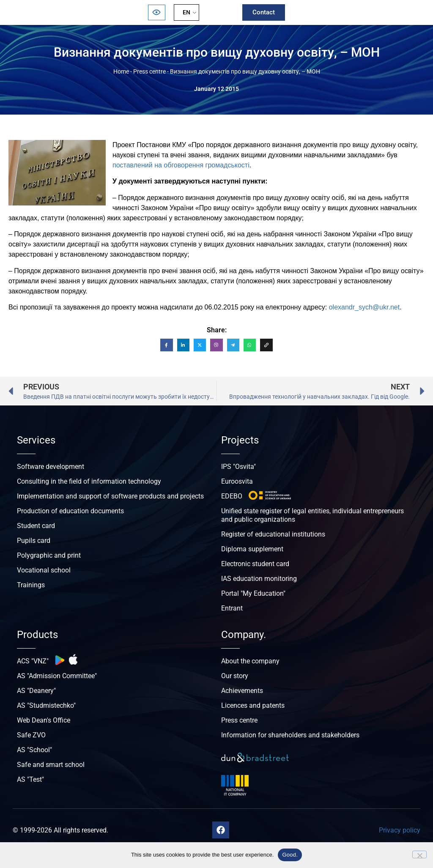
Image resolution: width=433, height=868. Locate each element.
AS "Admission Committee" (57, 676)
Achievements (242, 691)
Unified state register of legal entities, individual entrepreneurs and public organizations (312, 515)
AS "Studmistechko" (46, 705)
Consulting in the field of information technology (89, 481)
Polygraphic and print (49, 555)
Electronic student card (255, 564)
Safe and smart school (51, 765)
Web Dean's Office (44, 720)
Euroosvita (237, 481)
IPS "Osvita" (238, 467)
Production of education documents (70, 511)
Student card (36, 526)
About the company (250, 661)
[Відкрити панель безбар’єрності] (156, 12)
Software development (51, 467)
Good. (290, 855)
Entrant (232, 608)
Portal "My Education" (253, 593)
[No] (419, 854)
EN (186, 12)
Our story (235, 676)
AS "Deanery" (36, 691)
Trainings (31, 585)
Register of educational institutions (273, 534)
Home (121, 71)
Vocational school (44, 570)
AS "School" (34, 750)
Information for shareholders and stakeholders (290, 735)
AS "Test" (30, 779)
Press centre (149, 71)
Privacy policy (400, 830)
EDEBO (232, 496)
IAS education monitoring (259, 579)
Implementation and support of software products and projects (110, 496)
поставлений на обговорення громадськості (181, 165)
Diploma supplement (252, 549)
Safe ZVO (31, 735)
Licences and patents (253, 705)
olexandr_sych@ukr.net (364, 307)
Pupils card (34, 541)
